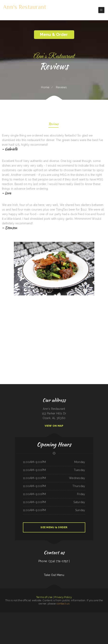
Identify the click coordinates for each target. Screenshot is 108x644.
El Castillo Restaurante (45, 624)
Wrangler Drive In (73, 619)
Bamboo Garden (33, 619)
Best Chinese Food (10, 619)
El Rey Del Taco (93, 615)
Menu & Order (54, 35)
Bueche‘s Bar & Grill (87, 615)
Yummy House (58, 619)
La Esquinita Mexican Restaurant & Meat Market (55, 624)
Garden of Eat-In (63, 624)
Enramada (15, 624)
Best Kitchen (62, 619)
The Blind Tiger (106, 619)
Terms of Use (44, 597)
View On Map (54, 426)
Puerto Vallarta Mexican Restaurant (47, 619)
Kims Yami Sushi (79, 624)
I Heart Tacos (66, 615)
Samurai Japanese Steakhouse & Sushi (103, 624)
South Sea (67, 624)
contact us (63, 604)
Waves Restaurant (78, 619)
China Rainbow (18, 624)
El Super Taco (75, 624)
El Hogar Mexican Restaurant (23, 615)
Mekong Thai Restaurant (23, 619)
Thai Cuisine (70, 615)
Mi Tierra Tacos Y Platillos (16, 615)
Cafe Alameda (54, 619)
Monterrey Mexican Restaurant (4, 624)
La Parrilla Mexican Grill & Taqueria (30, 624)
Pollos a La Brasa (38, 615)
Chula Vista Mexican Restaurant (59, 615)
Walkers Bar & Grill (43, 615)
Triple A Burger (91, 624)
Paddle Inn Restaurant (67, 619)
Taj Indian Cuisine (11, 624)
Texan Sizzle (71, 624)
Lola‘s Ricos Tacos (28, 619)
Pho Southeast (100, 615)
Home (45, 87)
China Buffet (78, 615)
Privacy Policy (63, 597)
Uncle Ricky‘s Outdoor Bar (4, 619)
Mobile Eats (54, 615)
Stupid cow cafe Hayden (100, 619)
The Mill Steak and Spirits (16, 619)
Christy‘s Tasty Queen (49, 615)
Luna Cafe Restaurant (105, 615)
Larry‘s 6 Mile (89, 619)
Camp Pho (97, 615)
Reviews (54, 124)
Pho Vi (28, 615)
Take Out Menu (54, 575)
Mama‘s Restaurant (57, 629)
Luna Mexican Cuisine (32, 615)
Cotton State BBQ (9, 615)
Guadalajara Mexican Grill (39, 619)
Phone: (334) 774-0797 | (54, 561)
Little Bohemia (96, 624)
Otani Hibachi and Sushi (84, 619)
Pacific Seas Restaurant (51, 629)
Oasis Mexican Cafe (94, 619)
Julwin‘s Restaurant (23, 624)
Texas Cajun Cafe (74, 615)
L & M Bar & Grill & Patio (39, 624)
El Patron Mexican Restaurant (85, 624)
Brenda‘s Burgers (82, 615)
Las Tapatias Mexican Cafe (3, 615)
